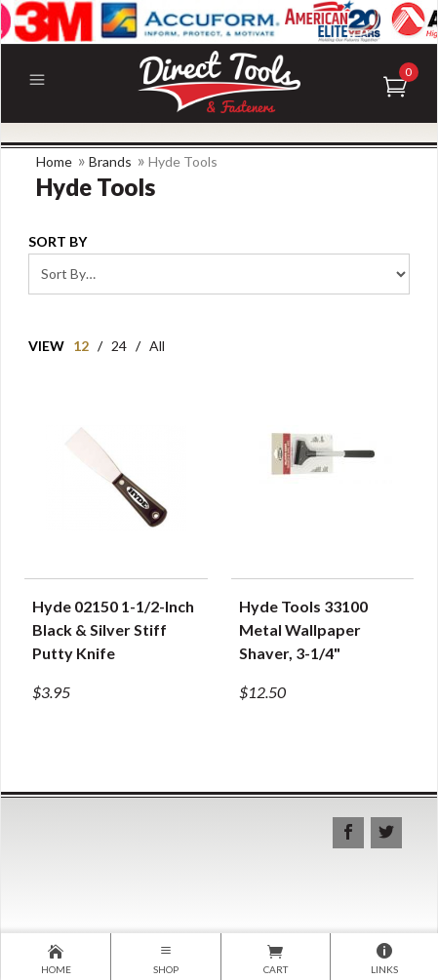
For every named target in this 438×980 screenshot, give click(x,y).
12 (81, 346)
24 (119, 346)
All (157, 346)
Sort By (58, 241)
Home (54, 161)
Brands (110, 161)
